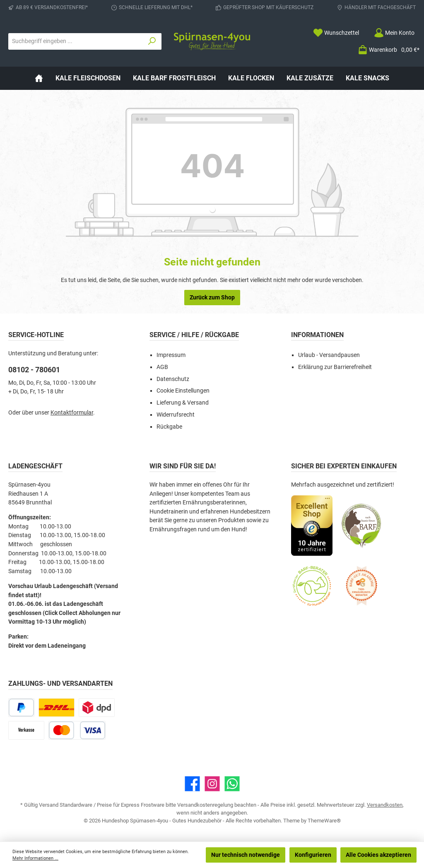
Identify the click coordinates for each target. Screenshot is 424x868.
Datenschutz (173, 379)
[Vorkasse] (26, 730)
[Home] (39, 78)
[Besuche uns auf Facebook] (192, 784)
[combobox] (76, 41)
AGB (162, 367)
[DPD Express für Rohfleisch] (97, 708)
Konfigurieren (313, 855)
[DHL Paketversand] (57, 708)
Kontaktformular (72, 413)
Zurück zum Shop (212, 297)
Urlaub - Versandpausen (329, 355)
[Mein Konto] (394, 33)
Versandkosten (385, 805)
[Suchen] (152, 41)
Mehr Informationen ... (35, 858)
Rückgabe (169, 427)
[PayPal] (21, 708)
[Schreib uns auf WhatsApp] (232, 784)
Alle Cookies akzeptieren (378, 855)
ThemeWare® (324, 821)
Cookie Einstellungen (183, 391)
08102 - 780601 (34, 370)
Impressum (171, 355)
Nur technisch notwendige (246, 855)
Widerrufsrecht (176, 415)
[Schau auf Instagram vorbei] (212, 784)
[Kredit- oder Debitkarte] (77, 730)
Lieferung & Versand (183, 403)
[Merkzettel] (336, 33)
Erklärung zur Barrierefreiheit (335, 367)
